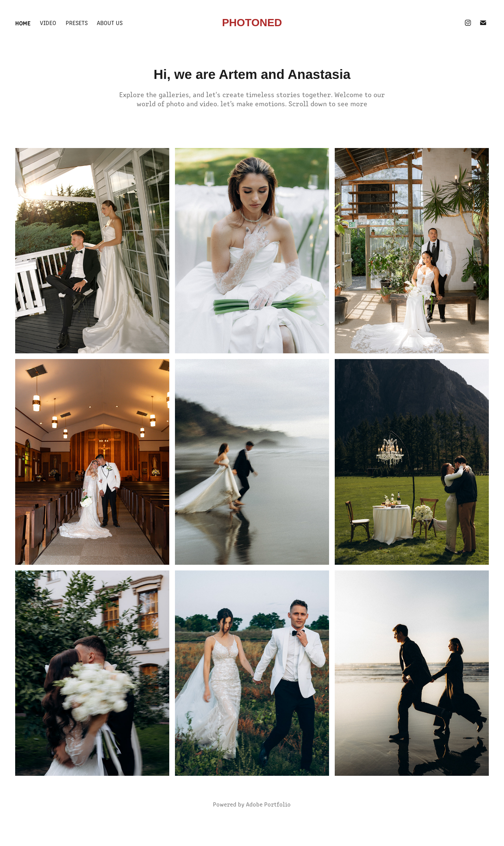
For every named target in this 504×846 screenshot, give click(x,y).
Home (23, 23)
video (48, 23)
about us (110, 23)
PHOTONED (252, 23)
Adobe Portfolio (268, 804)
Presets (77, 23)
